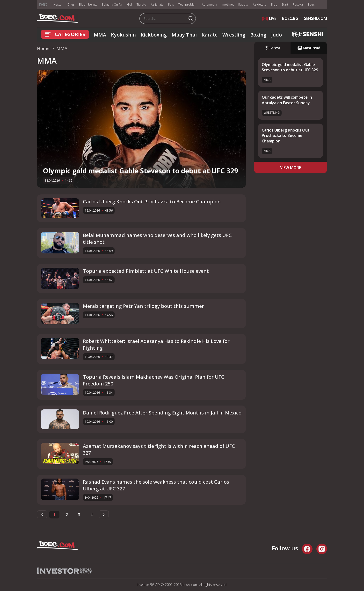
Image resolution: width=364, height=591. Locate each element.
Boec (311, 4)
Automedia (209, 4)
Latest (272, 48)
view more (291, 168)
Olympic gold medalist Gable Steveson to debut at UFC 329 (140, 171)
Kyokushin (123, 35)
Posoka (298, 4)
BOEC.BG (290, 18)
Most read (309, 48)
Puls (171, 4)
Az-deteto (260, 4)
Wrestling (234, 35)
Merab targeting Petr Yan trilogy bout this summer (143, 306)
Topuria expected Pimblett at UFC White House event (146, 271)
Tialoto (141, 4)
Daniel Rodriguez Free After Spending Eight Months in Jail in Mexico (162, 413)
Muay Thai (184, 35)
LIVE (269, 18)
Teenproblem (188, 4)
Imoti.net (228, 4)
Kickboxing (154, 35)
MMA (100, 35)
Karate (210, 35)
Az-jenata (157, 4)
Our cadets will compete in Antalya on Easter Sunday (287, 100)
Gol (130, 4)
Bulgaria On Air (112, 4)
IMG (43, 5)
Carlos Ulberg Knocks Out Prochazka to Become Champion (152, 202)
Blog (274, 4)
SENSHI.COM (316, 18)
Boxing (258, 35)
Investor (57, 4)
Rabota (243, 4)
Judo (277, 35)
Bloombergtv (88, 4)
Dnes (71, 4)
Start (285, 4)
